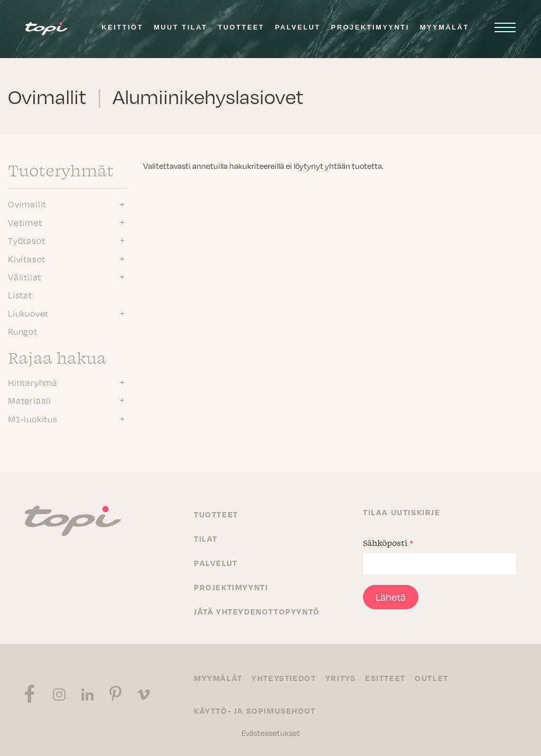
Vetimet (25, 222)
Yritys (343, 678)
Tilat (206, 538)
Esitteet (390, 678)
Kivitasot (27, 259)
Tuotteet (241, 27)
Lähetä (391, 597)
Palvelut (297, 27)
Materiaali (30, 400)
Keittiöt (122, 27)
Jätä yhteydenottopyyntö (257, 611)
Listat (20, 295)
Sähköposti (388, 543)
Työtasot (26, 240)
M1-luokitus (33, 419)
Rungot (23, 331)
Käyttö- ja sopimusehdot (255, 711)
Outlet (437, 678)
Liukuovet (28, 313)
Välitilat (25, 277)
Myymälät (445, 27)
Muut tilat (180, 27)
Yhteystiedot (285, 678)
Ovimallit (27, 204)
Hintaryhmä (33, 382)
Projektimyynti (370, 27)
